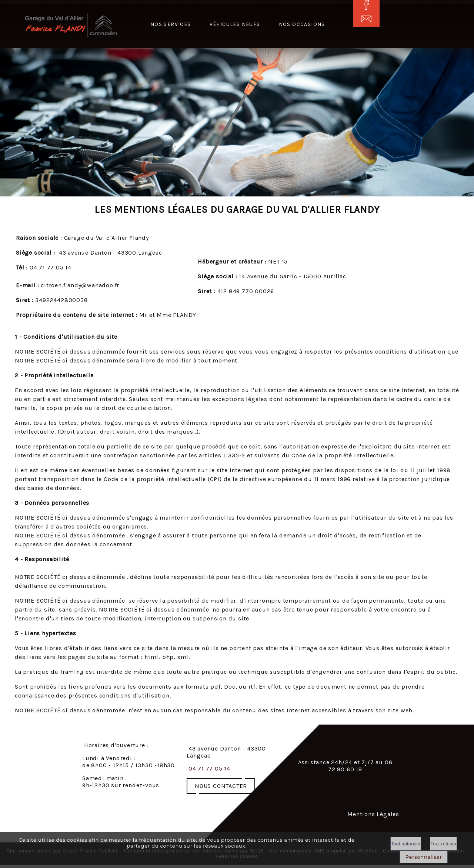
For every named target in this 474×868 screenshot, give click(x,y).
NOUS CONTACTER (221, 786)
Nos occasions (302, 24)
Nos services (171, 24)
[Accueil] (53, 26)
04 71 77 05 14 (209, 768)
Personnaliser (424, 857)
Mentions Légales (373, 814)
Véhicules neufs (235, 24)
